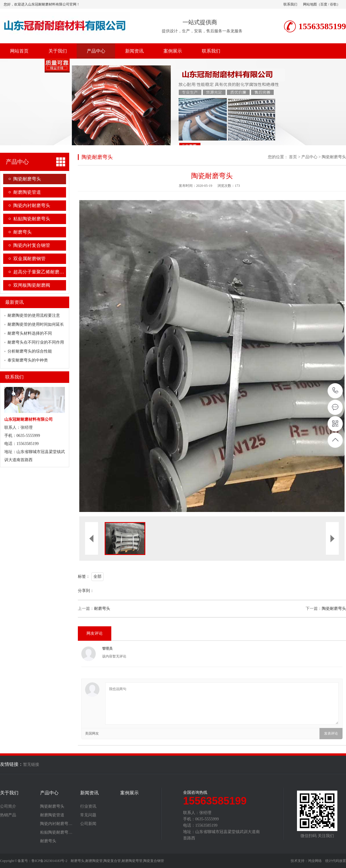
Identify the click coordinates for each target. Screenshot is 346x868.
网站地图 (310, 4)
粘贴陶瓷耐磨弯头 (32, 219)
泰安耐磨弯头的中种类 (28, 360)
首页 (293, 157)
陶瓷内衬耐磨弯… (56, 824)
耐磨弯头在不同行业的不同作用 (36, 342)
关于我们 (58, 51)
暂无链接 (31, 764)
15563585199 (335, 391)
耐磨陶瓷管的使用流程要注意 (34, 315)
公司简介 (8, 806)
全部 (97, 577)
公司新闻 (88, 824)
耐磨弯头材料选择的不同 (30, 333)
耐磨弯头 (22, 232)
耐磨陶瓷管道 (27, 192)
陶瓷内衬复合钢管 (32, 245)
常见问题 (88, 815)
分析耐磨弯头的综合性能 (30, 351)
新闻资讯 (134, 51)
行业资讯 (88, 806)
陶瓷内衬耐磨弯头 (32, 205)
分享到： (86, 591)
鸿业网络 (315, 861)
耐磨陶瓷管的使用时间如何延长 (36, 324)
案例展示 (173, 51)
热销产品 (8, 815)
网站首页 (19, 51)
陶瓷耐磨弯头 (27, 179)
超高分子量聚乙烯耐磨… (39, 272)
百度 (324, 4)
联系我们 (290, 4)
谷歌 (333, 4)
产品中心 (96, 51)
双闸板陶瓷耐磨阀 (32, 285)
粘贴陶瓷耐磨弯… (56, 832)
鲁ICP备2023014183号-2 (49, 861)
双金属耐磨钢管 (29, 259)
